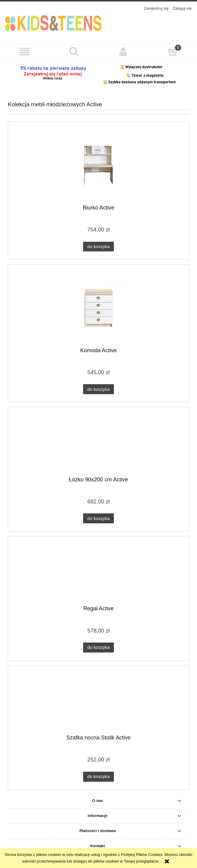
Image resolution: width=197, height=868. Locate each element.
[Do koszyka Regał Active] (98, 648)
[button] (25, 52)
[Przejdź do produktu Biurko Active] (98, 165)
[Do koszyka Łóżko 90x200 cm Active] (98, 518)
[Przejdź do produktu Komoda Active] (98, 308)
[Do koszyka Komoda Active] (98, 389)
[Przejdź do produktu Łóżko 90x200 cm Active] (98, 444)
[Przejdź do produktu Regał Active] (98, 573)
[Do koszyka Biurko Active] (98, 247)
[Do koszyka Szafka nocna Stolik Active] (98, 777)
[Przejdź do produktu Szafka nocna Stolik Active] (98, 702)
